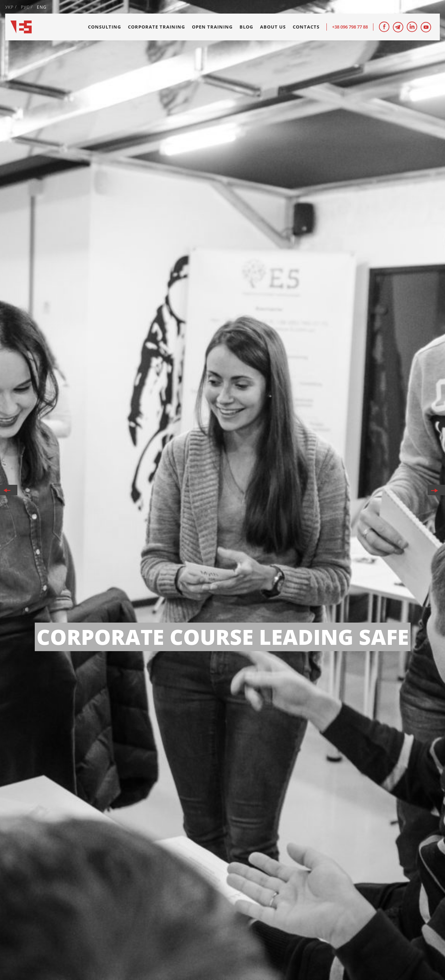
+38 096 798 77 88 (350, 27)
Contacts (306, 27)
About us (273, 27)
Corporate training (156, 27)
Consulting (104, 27)
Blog (246, 27)
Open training (212, 27)
